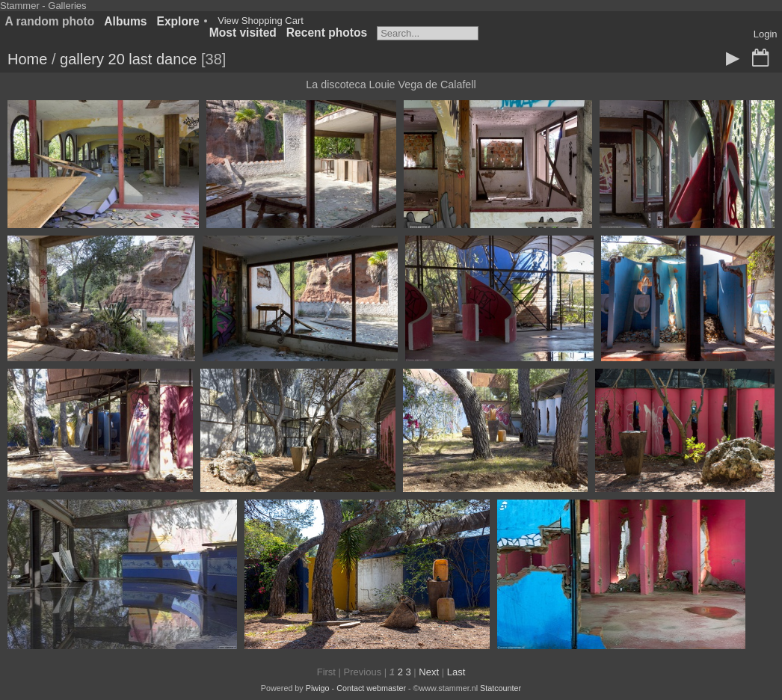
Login (766, 34)
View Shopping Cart (261, 21)
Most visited (243, 33)
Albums (125, 21)
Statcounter (501, 688)
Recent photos (327, 33)
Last (456, 672)
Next (429, 672)
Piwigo (318, 688)
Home (27, 59)
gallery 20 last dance (128, 59)
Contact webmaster (371, 688)
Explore (178, 21)
